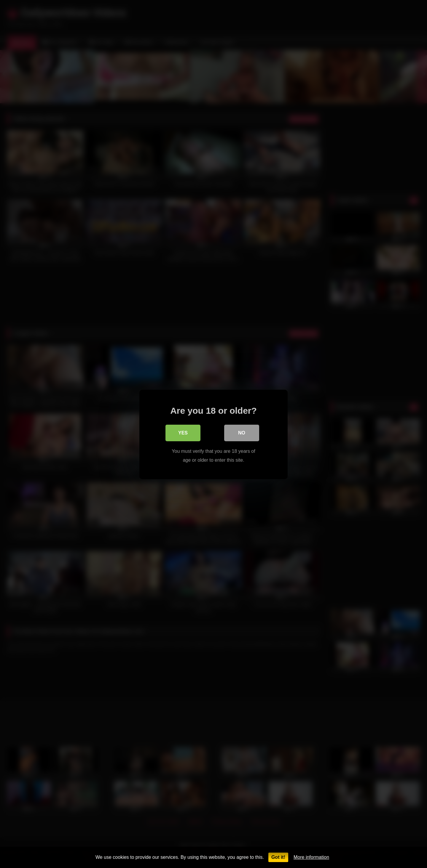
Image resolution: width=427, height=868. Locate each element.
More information (311, 857)
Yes (183, 433)
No (242, 433)
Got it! (278, 857)
